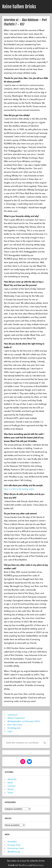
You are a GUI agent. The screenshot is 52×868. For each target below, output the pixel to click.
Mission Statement (16, 718)
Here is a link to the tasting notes (19, 489)
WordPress (23, 865)
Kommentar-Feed (16, 848)
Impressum (12, 715)
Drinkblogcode (14, 728)
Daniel (10, 789)
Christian (12, 786)
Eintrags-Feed (14, 845)
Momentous (38, 865)
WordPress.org (14, 852)
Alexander (12, 779)
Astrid (10, 782)
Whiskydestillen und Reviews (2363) (24, 721)
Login (10, 731)
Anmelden (12, 842)
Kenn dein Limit (15, 725)
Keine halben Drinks (19, 7)
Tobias (10, 792)
